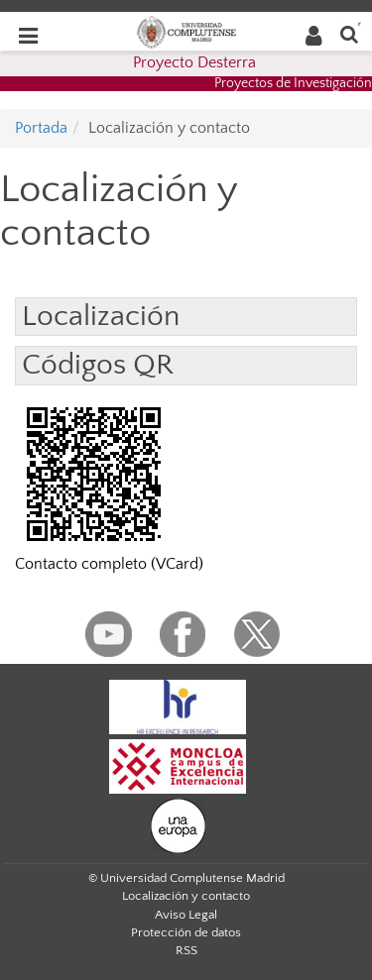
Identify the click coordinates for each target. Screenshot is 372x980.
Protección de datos (186, 932)
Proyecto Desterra (194, 62)
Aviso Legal (186, 915)
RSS (186, 950)
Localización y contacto (186, 896)
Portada (41, 128)
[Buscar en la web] (349, 33)
